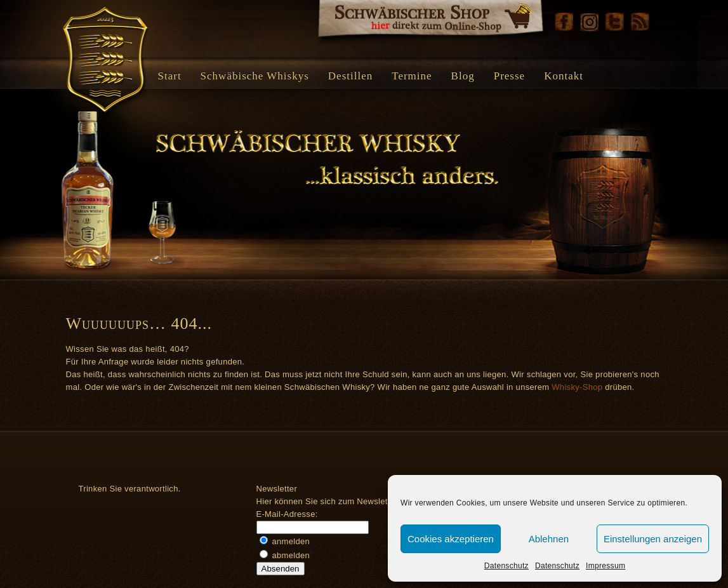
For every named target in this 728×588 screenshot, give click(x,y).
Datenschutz (506, 566)
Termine (412, 76)
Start (170, 76)
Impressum (606, 566)
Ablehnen (549, 539)
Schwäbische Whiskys (255, 76)
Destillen (350, 76)
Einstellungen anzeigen (653, 539)
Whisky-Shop (577, 387)
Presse (509, 76)
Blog (463, 76)
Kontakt (564, 76)
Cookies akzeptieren (451, 539)
